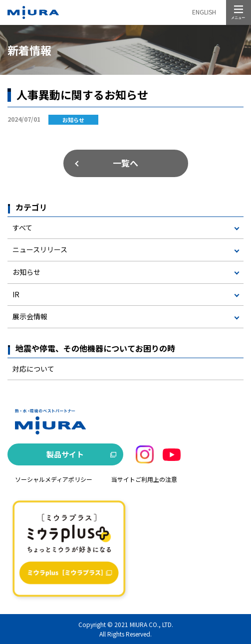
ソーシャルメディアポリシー (54, 479)
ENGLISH (204, 12)
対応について (33, 369)
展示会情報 (30, 316)
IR (16, 294)
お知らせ (26, 272)
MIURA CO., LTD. (151, 624)
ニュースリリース (40, 249)
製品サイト (65, 454)
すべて (22, 227)
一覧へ (125, 163)
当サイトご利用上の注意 (144, 479)
